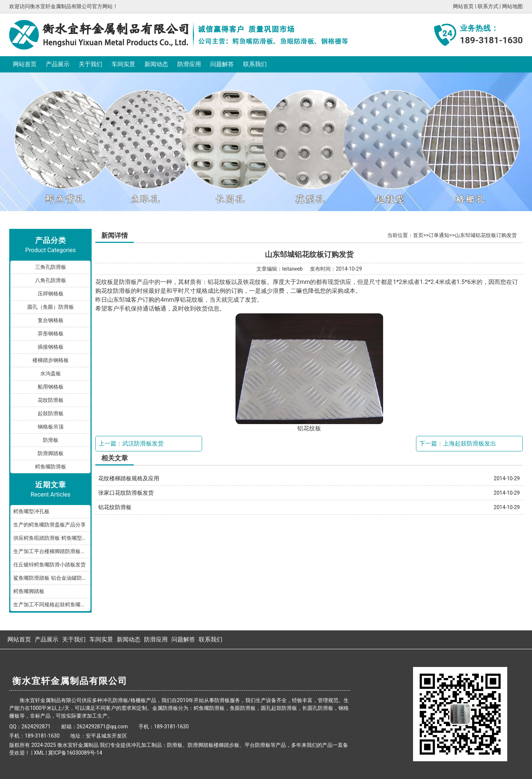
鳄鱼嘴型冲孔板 (31, 511)
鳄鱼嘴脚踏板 (29, 591)
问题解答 (222, 64)
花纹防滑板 (51, 400)
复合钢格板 (51, 320)
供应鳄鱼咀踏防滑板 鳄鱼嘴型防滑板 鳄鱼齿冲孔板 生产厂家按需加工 (52, 538)
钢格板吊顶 (51, 427)
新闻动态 (156, 64)
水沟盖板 (51, 373)
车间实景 (123, 64)
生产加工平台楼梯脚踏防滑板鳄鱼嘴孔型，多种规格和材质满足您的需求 (52, 551)
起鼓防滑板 (51, 413)
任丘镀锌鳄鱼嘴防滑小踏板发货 (50, 565)
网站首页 (463, 6)
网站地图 (512, 6)
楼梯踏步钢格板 (51, 360)
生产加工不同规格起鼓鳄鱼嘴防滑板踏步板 (52, 604)
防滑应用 (189, 64)
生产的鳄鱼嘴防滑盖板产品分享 (50, 525)
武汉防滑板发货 (143, 443)
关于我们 (91, 64)
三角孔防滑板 (51, 267)
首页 (418, 235)
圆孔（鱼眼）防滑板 (51, 307)
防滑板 (51, 440)
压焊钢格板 (51, 294)
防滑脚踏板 (51, 453)
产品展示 (58, 64)
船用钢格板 (51, 387)
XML (39, 753)
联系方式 (488, 6)
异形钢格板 (51, 333)
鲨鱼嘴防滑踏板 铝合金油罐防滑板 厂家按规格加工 (52, 578)
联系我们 (255, 64)
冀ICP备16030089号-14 (75, 753)
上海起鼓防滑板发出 (470, 443)
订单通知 (439, 235)
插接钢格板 (51, 347)
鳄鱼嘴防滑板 (51, 467)
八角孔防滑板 (51, 280)
